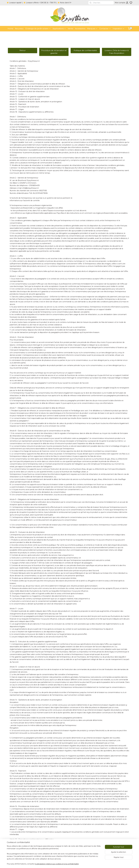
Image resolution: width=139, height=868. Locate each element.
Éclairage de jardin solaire (38, 29)
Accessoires (80, 29)
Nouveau (19, 29)
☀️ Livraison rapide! (14, 3)
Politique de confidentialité (85, 50)
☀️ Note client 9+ (65, 3)
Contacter (105, 29)
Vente (70, 29)
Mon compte (122, 3)
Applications (59, 29)
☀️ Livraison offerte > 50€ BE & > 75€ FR (40, 3)
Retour (23, 50)
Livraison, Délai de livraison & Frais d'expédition (117, 52)
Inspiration (119, 29)
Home (10, 29)
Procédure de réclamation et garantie (54, 52)
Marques (92, 29)
